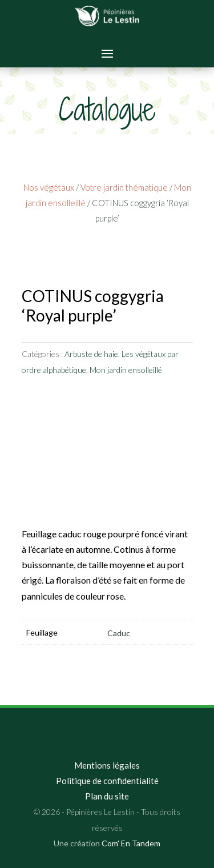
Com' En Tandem (131, 843)
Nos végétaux (49, 187)
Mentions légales (107, 765)
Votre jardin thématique (124, 187)
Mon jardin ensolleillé (126, 370)
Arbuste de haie (91, 354)
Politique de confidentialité (107, 781)
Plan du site (107, 796)
